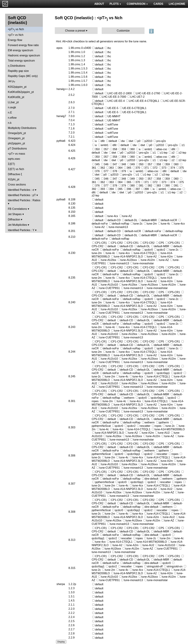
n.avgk (12, 107)
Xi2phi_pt (14, 179)
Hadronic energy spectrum (24, 55)
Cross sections (17, 185)
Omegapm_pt (16, 138)
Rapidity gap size (18, 71)
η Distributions (17, 66)
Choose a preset (75, 31)
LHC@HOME (177, 4)
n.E (10, 113)
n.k (10, 123)
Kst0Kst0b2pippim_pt (21, 92)
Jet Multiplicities (17, 225)
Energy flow (15, 40)
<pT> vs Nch (16, 30)
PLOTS (115, 4)
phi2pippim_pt (16, 143)
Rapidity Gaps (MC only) (23, 76)
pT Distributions (17, 149)
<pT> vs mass (16, 154)
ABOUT (99, 4)
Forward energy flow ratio (23, 45)
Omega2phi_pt (17, 133)
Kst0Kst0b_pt (16, 97)
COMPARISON (137, 4)
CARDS (158, 4)
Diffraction (14, 219)
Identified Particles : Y (21, 230)
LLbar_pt (13, 102)
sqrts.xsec (14, 159)
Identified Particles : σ (21, 190)
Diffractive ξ (15, 174)
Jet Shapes (15, 214)
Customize (123, 31)
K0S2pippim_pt (17, 87)
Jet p (12, 82)
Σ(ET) (11, 164)
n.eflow (12, 118)
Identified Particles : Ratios (24, 200)
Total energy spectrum (21, 61)
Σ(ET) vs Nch (16, 169)
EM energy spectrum (21, 50)
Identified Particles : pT (22, 195)
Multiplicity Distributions (22, 128)
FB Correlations (17, 209)
